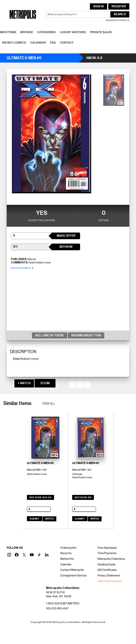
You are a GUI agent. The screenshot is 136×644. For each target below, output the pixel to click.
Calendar (38, 43)
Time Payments (107, 553)
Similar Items (17, 403)
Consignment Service (73, 576)
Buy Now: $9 (83, 497)
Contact (67, 43)
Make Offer (66, 236)
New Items (8, 32)
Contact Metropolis (72, 570)
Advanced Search (117, 20)
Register (119, 6)
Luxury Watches (73, 32)
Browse (27, 32)
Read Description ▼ (22, 268)
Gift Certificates (107, 570)
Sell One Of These (50, 336)
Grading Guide (106, 565)
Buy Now (66, 247)
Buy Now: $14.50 (41, 497)
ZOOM (45, 383)
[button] (9, 555)
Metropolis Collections (111, 559)
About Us (66, 553)
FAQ (53, 43)
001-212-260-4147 (57, 609)
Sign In (98, 6)
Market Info (67, 559)
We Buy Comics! (14, 43)
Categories (46, 32)
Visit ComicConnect (110, 581)
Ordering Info (68, 548)
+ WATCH (24, 383)
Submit (35, 519)
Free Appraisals (107, 548)
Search (120, 14)
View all (49, 404)
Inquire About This (86, 336)
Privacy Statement (109, 576)
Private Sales (101, 32)
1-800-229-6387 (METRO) (63, 604)
